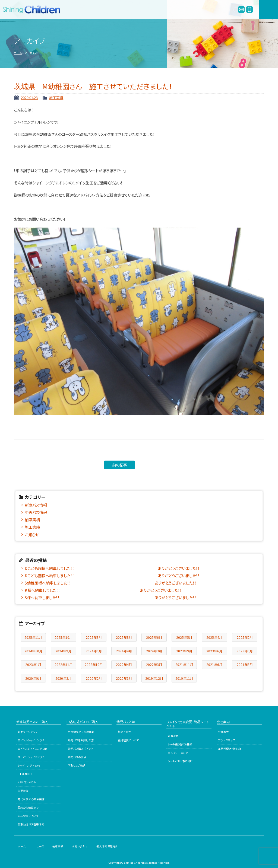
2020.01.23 (29, 98)
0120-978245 (249, 9)
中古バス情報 (36, 512)
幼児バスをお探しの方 (81, 740)
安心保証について (28, 816)
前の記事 (120, 465)
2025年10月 (64, 637)
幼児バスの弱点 (77, 757)
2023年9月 (184, 651)
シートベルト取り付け (180, 761)
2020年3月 (63, 678)
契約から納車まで (28, 808)
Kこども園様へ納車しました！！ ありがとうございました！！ (112, 575)
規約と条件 (124, 732)
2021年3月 (245, 664)
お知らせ (32, 534)
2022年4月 (124, 664)
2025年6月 (154, 637)
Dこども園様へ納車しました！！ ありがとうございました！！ (112, 568)
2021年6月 (214, 664)
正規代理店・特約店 (230, 749)
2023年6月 (214, 651)
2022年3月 (154, 664)
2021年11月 (184, 664)
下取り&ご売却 (76, 765)
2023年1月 (33, 664)
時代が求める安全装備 (31, 799)
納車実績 (32, 520)
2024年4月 (124, 651)
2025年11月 (33, 637)
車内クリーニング (178, 753)
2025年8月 (124, 637)
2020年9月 (33, 678)
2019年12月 (154, 678)
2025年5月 (184, 637)
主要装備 (23, 791)
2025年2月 (245, 637)
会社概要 (223, 732)
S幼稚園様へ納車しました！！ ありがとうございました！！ (110, 583)
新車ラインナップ (28, 732)
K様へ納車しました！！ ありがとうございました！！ (103, 590)
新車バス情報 (36, 505)
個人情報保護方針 (107, 846)
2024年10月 (33, 651)
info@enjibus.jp (241, 9)
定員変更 (173, 736)
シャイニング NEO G (29, 765)
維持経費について (128, 740)
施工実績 (56, 98)
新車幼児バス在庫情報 (31, 824)
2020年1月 (124, 678)
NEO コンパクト (27, 782)
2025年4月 (214, 637)
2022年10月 (94, 664)
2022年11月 (64, 664)
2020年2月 (94, 678)
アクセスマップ (227, 740)
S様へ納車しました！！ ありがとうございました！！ (110, 597)
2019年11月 (184, 678)
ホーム (18, 53)
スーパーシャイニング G (31, 757)
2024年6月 (94, 651)
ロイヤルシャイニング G (31, 740)
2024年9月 (63, 651)
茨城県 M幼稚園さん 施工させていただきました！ (93, 86)
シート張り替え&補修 (180, 744)
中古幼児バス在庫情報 (81, 732)
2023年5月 (245, 651)
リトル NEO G (25, 774)
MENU (268, 9)
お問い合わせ (80, 846)
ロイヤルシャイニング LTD (32, 749)
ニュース (39, 846)
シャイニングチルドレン (34, 9)
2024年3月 (154, 651)
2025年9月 (94, 637)
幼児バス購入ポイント (81, 749)
